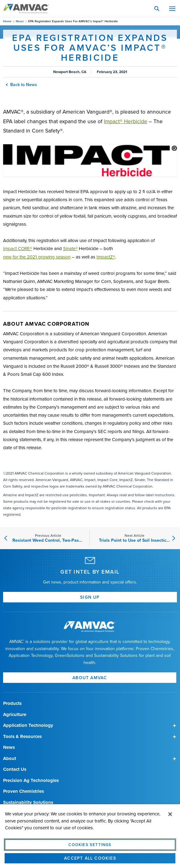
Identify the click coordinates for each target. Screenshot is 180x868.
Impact (18, 249)
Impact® (126, 122)
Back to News (22, 85)
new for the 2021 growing (37, 257)
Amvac (26, 9)
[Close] (170, 819)
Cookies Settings (90, 849)
